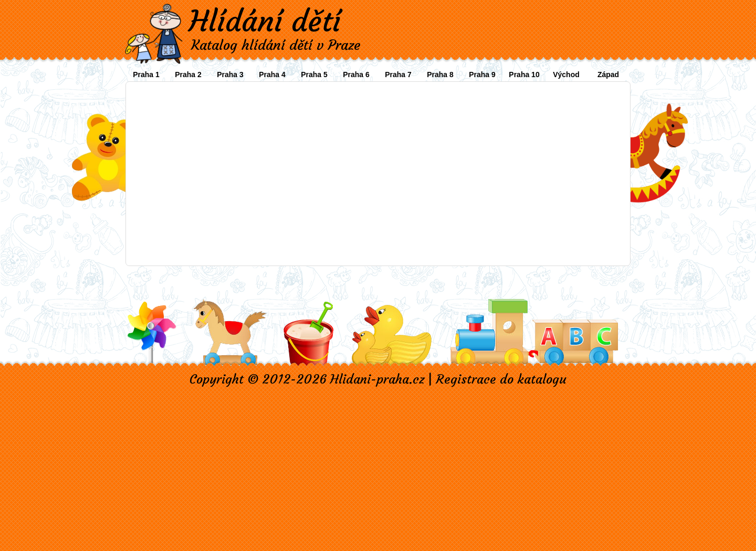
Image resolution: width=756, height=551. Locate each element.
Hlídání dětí (265, 21)
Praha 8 (440, 75)
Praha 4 (272, 75)
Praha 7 (398, 75)
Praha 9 (482, 75)
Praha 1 (146, 75)
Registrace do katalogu (501, 379)
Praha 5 (314, 75)
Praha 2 (188, 75)
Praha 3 (230, 75)
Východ (566, 75)
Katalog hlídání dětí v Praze (276, 45)
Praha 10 (524, 75)
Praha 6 (356, 75)
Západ (608, 75)
